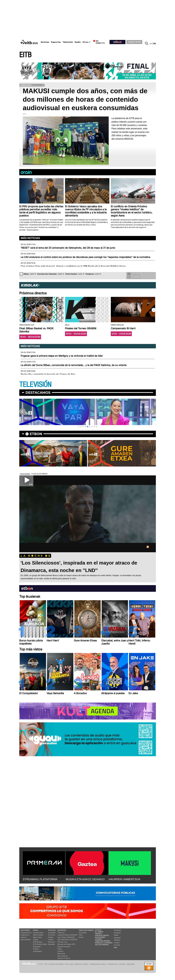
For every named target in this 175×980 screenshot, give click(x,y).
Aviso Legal (69, 964)
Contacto (122, 964)
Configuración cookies (98, 964)
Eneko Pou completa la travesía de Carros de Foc (48, 374)
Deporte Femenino (64, 947)
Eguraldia (51, 944)
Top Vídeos (83, 933)
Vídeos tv (24, 937)
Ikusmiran (52, 942)
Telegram (117, 940)
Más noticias (30, 238)
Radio (78, 42)
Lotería (98, 939)
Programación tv (26, 933)
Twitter (116, 935)
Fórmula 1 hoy (62, 942)
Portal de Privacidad (56, 964)
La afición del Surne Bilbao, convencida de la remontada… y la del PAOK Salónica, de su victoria (74, 365)
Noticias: (52, 930)
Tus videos (134, 277)
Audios (81, 937)
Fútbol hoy (61, 933)
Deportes (56, 42)
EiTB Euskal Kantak (40, 944)
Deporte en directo (64, 958)
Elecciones (100, 937)
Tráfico (98, 934)
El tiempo (99, 932)
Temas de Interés (103, 941)
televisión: (25, 930)
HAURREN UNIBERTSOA (125, 879)
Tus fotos (134, 274)
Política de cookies (81, 964)
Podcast (36, 949)
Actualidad (52, 933)
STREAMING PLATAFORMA (40, 879)
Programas (37, 947)
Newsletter (118, 930)
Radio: (36, 930)
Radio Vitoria (38, 937)
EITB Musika (37, 942)
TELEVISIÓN (35, 385)
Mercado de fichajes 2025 (66, 944)
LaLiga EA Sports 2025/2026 (67, 935)
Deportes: (62, 930)
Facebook (117, 933)
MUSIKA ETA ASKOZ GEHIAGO (85, 879)
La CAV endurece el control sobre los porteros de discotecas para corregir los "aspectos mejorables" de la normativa (85, 257)
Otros (85, 42)
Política (51, 937)
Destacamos (38, 393)
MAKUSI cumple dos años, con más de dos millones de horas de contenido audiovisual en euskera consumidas (85, 99)
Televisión (68, 42)
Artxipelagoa (37, 951)
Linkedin (117, 943)
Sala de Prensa (102, 945)
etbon (36, 434)
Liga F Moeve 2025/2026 (66, 937)
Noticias (45, 42)
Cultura (51, 940)
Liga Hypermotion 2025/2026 (67, 940)
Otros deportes (63, 956)
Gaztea (36, 940)
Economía (52, 935)
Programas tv (25, 935)
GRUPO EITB (134, 42)
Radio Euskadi (38, 935)
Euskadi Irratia (38, 933)
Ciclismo (60, 951)
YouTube (117, 945)
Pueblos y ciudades (104, 943)
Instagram (117, 938)
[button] (154, 310)
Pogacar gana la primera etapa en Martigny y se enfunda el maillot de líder (62, 356)
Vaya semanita (25, 940)
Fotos (81, 935)
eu (151, 44)
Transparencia (113, 964)
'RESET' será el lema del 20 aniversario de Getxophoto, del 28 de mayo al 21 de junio (68, 248)
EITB (25, 55)
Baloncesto (61, 953)
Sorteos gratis (102, 935)
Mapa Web (131, 964)
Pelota (60, 949)
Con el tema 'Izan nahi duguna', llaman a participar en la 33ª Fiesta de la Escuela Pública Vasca (73, 266)
